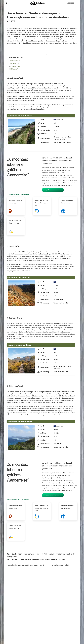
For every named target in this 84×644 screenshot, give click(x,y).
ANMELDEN (71, 3)
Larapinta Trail (15, 63)
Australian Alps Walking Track (17, 565)
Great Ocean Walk (16, 61)
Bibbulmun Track (16, 69)
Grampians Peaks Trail (59, 565)
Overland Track (15, 66)
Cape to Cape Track (36, 565)
